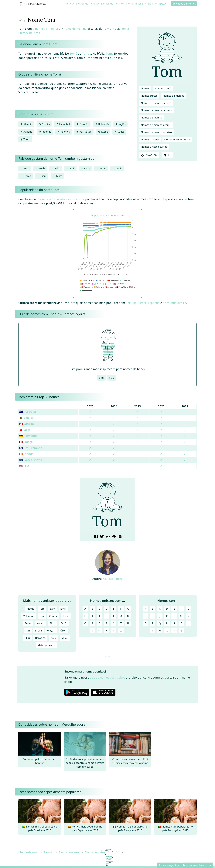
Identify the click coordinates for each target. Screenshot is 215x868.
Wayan (51, 631)
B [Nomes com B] (153, 609)
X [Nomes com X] (167, 631)
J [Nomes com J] (160, 616)
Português (84, 132)
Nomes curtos (149, 96)
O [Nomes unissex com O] (85, 623)
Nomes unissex (135, 4)
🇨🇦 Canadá (26, 424)
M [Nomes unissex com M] (121, 616)
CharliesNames (29, 852)
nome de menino (75, 29)
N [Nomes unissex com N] (128, 616)
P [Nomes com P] (153, 623)
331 (168, 155)
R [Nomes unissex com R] (107, 623)
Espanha (154, 303)
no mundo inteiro (174, 303)
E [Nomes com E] (174, 609)
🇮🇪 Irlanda (26, 454)
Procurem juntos (169, 865)
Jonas (103, 168)
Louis (119, 168)
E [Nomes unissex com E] (114, 609)
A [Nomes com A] (146, 609)
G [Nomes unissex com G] (128, 609)
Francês (82, 124)
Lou (42, 616)
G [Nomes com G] (188, 609)
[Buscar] (163, 4)
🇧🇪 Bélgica (26, 418)
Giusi (52, 623)
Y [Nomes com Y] (174, 631)
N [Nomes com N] (188, 616)
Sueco (119, 132)
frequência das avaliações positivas (60, 199)
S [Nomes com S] (174, 623)
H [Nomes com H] (146, 616)
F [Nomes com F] (181, 609)
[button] (84, 506)
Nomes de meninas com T (156, 103)
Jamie (66, 616)
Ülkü (27, 638)
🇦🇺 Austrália (27, 412)
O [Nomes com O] (146, 623)
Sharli (38, 631)
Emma (27, 176)
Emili (63, 609)
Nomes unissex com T (177, 139)
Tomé (73, 53)
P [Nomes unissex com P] (92, 623)
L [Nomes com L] (174, 616)
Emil (72, 168)
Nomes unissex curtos (154, 147)
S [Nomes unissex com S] (114, 623)
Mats (59, 176)
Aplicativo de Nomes (184, 4)
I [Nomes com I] (153, 616)
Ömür (64, 623)
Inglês (120, 124)
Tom (42, 609)
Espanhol (63, 124)
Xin (28, 631)
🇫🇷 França (26, 442)
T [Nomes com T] (181, 623)
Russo (103, 132)
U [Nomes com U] (188, 623)
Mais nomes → (46, 645)
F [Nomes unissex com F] (121, 609)
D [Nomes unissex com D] (107, 609)
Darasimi (40, 638)
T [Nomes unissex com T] (121, 623)
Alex (54, 638)
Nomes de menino (112, 4)
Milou (65, 638)
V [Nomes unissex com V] (92, 631)
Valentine (29, 616)
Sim (101, 378)
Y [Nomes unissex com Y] (114, 631)
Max (26, 168)
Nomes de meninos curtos (156, 132)
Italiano (26, 132)
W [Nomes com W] (160, 631)
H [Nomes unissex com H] (85, 616)
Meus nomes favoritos (196, 865)
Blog (150, 4)
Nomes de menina (87, 4)
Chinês (44, 124)
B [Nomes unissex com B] (92, 609)
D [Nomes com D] (167, 609)
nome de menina (46, 29)
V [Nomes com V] (153, 631)
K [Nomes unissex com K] (107, 616)
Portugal (131, 303)
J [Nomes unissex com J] (99, 616)
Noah (42, 168)
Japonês (45, 132)
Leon (87, 168)
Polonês (64, 132)
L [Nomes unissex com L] (114, 616)
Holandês (102, 124)
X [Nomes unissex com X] (107, 631)
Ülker (63, 631)
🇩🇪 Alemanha (28, 436)
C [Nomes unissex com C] (100, 609)
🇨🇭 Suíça (25, 430)
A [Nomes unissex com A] (85, 609)
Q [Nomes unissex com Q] (100, 623)
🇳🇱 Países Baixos (31, 460)
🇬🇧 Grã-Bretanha (31, 448)
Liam (44, 176)
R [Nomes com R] (167, 623)
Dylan (28, 623)
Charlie (53, 616)
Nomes (69, 4)
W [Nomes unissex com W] (99, 631)
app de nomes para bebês (107, 677)
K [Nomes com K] (167, 616)
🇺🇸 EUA (24, 466)
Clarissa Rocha (113, 579)
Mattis (30, 609)
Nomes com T (163, 88)
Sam (52, 609)
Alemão (26, 124)
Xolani (41, 623)
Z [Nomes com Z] (181, 631)
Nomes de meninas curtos (156, 110)
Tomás (87, 53)
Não (112, 378)
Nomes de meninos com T (156, 125)
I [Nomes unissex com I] (92, 616)
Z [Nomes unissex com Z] (121, 631)
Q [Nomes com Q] (160, 623)
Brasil (143, 303)
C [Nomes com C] (160, 609)
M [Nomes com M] (181, 616)
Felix (57, 168)
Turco (25, 139)
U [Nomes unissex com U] (128, 623)
